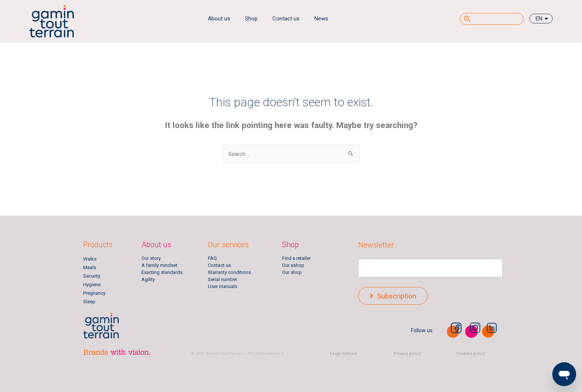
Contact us (286, 19)
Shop (251, 19)
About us (219, 19)
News (321, 19)
